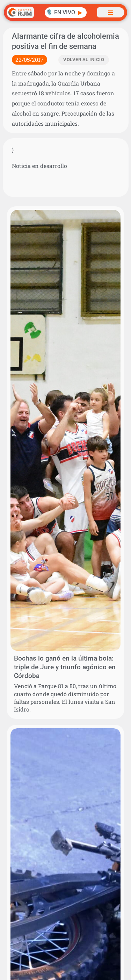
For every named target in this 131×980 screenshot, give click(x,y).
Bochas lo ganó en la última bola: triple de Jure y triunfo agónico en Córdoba (65, 667)
